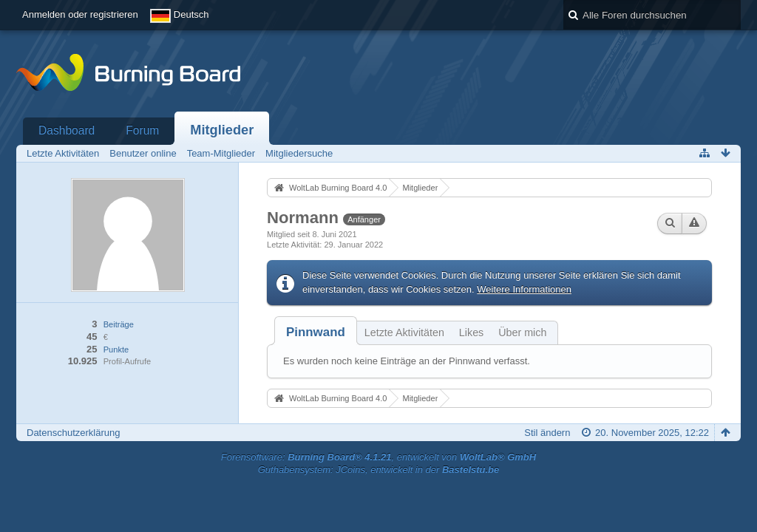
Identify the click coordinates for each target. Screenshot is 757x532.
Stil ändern (547, 433)
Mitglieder (222, 130)
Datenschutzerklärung (73, 433)
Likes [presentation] (471, 332)
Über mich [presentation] (522, 332)
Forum (142, 130)
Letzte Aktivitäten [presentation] (404, 332)
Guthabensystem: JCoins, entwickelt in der (379, 470)
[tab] (316, 332)
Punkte (116, 349)
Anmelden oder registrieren (80, 14)
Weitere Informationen (524, 289)
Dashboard (67, 130)
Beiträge (119, 324)
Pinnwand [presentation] (316, 332)
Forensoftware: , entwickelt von (378, 457)
